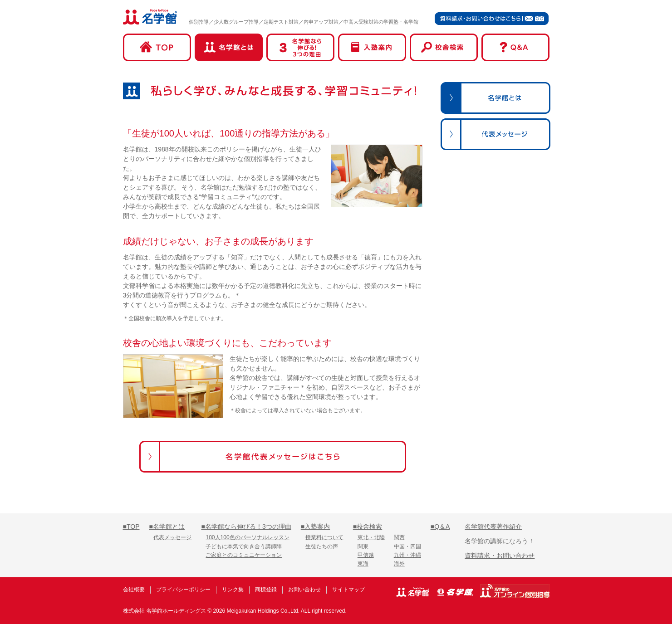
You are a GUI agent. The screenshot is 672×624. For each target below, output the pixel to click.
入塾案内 (372, 47)
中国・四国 (407, 546)
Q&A (515, 47)
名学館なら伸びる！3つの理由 (300, 47)
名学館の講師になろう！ (500, 541)
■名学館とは (167, 526)
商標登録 (266, 590)
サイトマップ (348, 590)
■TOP (131, 526)
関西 (399, 537)
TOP (157, 47)
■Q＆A (440, 526)
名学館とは (229, 47)
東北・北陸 (371, 537)
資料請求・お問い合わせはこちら (492, 18)
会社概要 (134, 590)
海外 (399, 564)
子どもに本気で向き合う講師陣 (244, 546)
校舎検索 (444, 47)
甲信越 (366, 555)
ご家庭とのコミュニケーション (244, 555)
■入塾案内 (315, 526)
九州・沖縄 (407, 555)
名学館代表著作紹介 (493, 526)
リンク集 (233, 590)
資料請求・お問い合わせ (500, 556)
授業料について (324, 537)
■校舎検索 (368, 526)
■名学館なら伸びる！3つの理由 (246, 526)
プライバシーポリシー (183, 590)
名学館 (150, 17)
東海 (363, 564)
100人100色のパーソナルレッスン (247, 537)
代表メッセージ (172, 537)
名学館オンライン (515, 591)
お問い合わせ (304, 590)
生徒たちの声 (322, 546)
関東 (363, 546)
